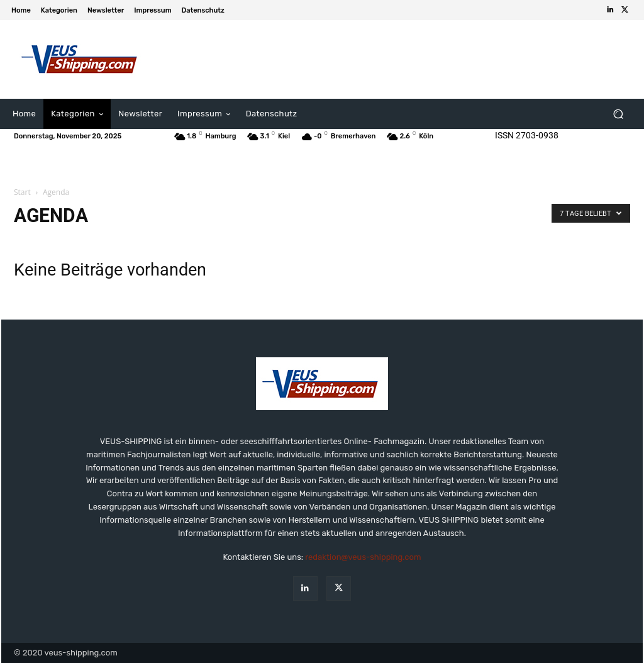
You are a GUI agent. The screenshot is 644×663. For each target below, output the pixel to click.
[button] (618, 114)
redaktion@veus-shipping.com (363, 557)
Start (22, 192)
